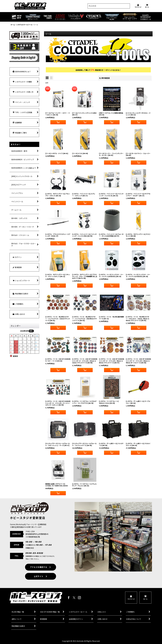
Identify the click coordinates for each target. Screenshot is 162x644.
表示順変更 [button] (105, 78)
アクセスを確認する (40, 572)
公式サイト (41, 581)
